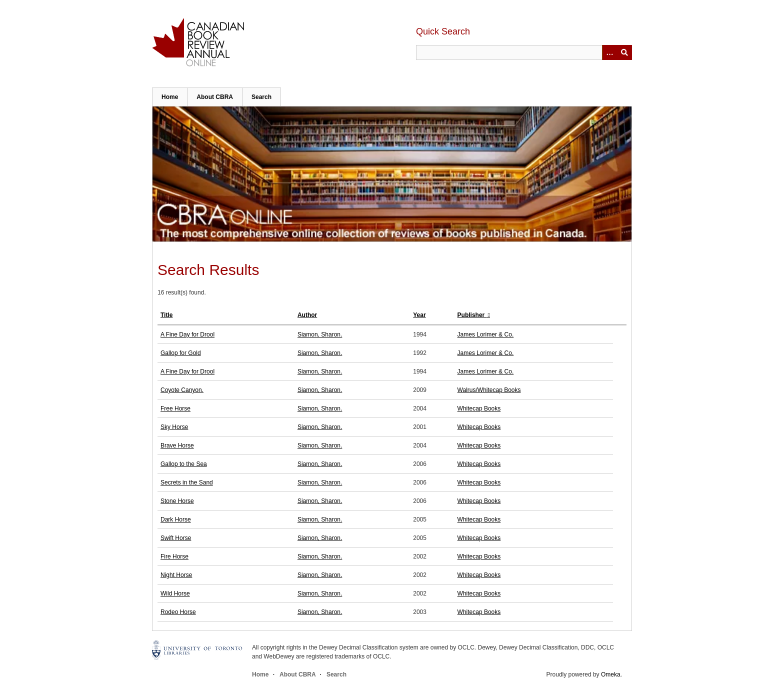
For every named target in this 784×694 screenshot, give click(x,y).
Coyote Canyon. (182, 390)
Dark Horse (176, 519)
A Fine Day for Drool (187, 334)
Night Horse (176, 575)
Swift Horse (176, 538)
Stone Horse (177, 501)
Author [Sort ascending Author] (307, 315)
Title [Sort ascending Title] (166, 315)
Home (170, 97)
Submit (624, 52)
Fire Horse (174, 556)
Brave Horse (177, 445)
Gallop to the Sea (184, 464)
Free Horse (175, 408)
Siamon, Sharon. (320, 334)
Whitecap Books (479, 408)
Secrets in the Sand (187, 482)
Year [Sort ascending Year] (419, 315)
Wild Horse (175, 593)
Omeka (611, 674)
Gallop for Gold (181, 353)
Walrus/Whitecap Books (489, 390)
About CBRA (215, 97)
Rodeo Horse (178, 612)
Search (261, 97)
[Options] (609, 52)
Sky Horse (174, 427)
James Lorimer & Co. (486, 334)
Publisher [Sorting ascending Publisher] (472, 315)
